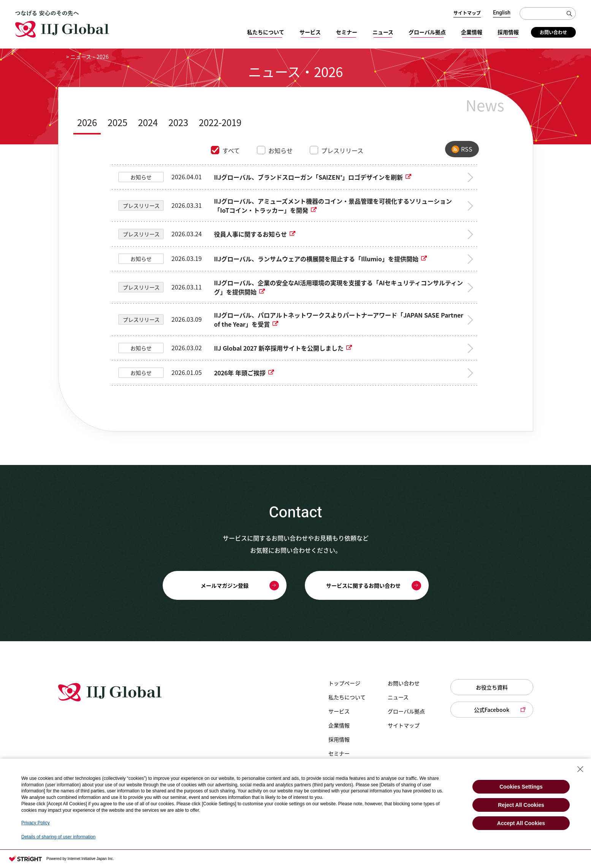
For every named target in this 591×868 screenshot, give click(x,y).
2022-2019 (220, 122)
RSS (467, 149)
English (502, 13)
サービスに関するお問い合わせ (363, 585)
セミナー (347, 32)
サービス (310, 32)
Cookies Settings (521, 787)
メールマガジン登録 (225, 585)
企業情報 (472, 32)
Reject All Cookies (521, 805)
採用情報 (508, 32)
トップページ (344, 683)
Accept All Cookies (521, 823)
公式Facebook (492, 710)
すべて (231, 150)
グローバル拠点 (427, 32)
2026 (87, 122)
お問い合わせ (553, 32)
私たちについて (266, 32)
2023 (178, 122)
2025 (117, 122)
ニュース (383, 32)
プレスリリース (342, 150)
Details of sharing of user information (58, 837)
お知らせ (280, 150)
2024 (148, 122)
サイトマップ (467, 13)
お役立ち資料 (492, 687)
